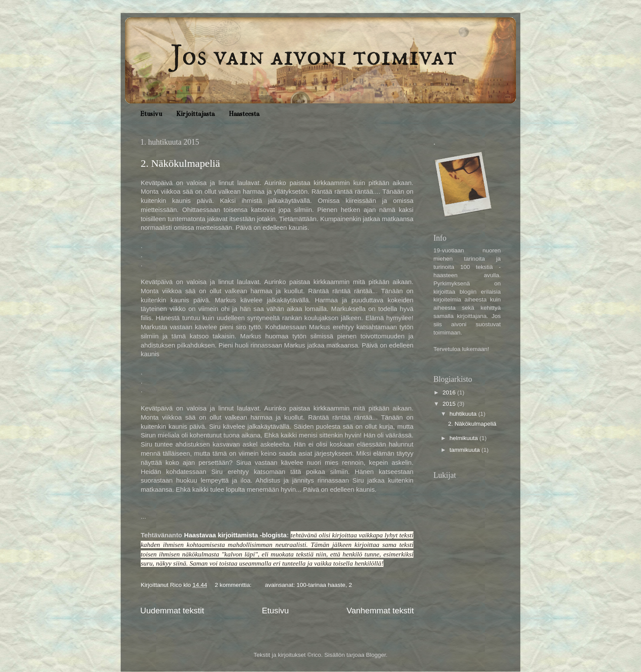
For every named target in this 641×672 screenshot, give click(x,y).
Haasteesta (244, 114)
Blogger (376, 655)
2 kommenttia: (234, 585)
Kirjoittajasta (195, 114)
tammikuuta (466, 450)
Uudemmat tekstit (172, 611)
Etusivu (151, 114)
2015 (450, 404)
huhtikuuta (464, 414)
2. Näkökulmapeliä (180, 163)
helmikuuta (464, 438)
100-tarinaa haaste (321, 585)
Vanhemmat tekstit (380, 611)
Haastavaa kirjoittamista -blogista (235, 535)
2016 (450, 392)
